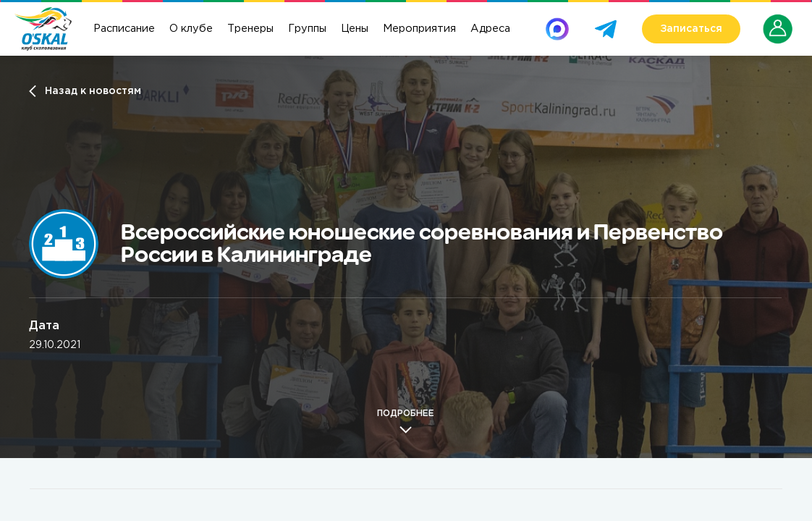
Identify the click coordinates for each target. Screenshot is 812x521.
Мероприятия (419, 29)
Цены (355, 29)
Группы (307, 29)
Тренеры (250, 29)
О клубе (191, 29)
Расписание (124, 29)
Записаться (691, 29)
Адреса (490, 29)
